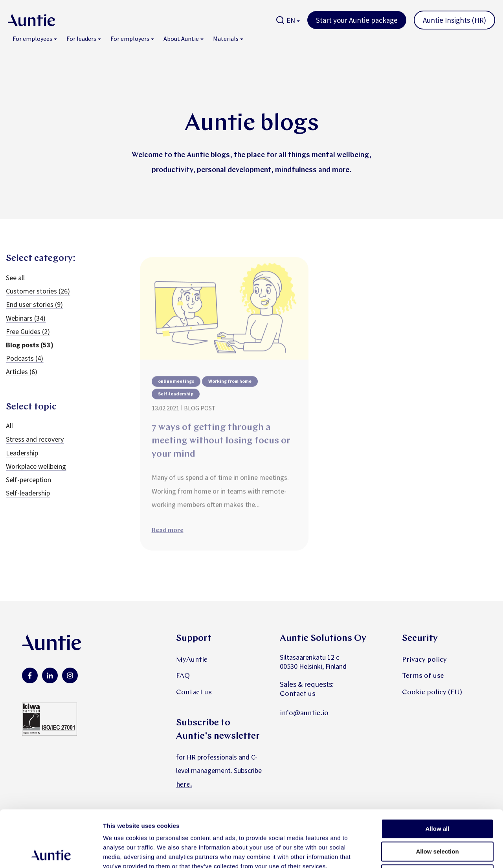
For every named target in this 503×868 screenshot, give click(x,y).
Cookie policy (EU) (432, 693)
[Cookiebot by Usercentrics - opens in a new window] (51, 853)
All (9, 435)
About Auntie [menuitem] (181, 39)
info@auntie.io (304, 713)
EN (291, 20)
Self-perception (28, 489)
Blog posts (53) (30, 353)
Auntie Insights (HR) (454, 20)
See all (15, 287)
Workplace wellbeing (36, 475)
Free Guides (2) (28, 340)
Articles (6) (22, 381)
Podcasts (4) (25, 367)
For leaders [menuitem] (81, 39)
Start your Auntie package (357, 20)
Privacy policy (424, 660)
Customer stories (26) (38, 300)
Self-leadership (28, 502)
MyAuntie (192, 660)
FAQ (183, 676)
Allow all (438, 772)
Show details (412, 852)
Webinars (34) (26, 327)
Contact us (194, 693)
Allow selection (437, 795)
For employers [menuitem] (130, 39)
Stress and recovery (35, 448)
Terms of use (423, 676)
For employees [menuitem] (32, 39)
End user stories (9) (34, 313)
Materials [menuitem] (226, 39)
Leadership (22, 462)
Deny (438, 818)
